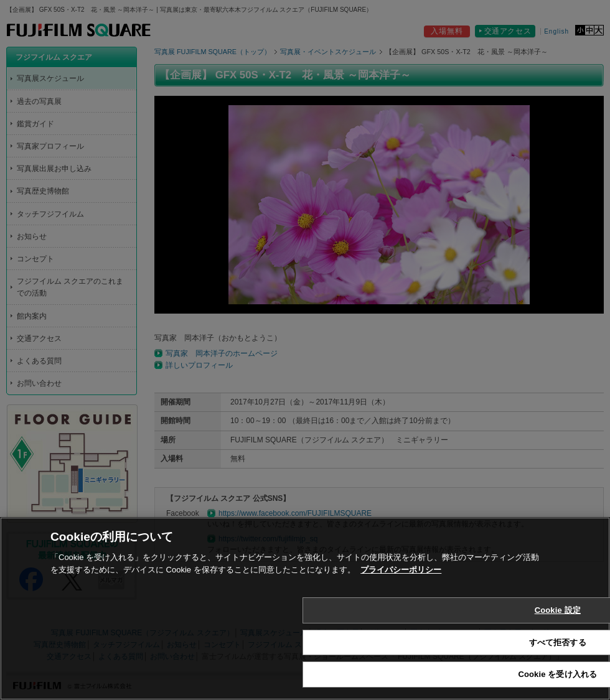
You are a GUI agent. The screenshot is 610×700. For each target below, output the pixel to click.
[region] (305, 609)
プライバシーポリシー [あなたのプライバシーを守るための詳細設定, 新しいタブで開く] (401, 570)
